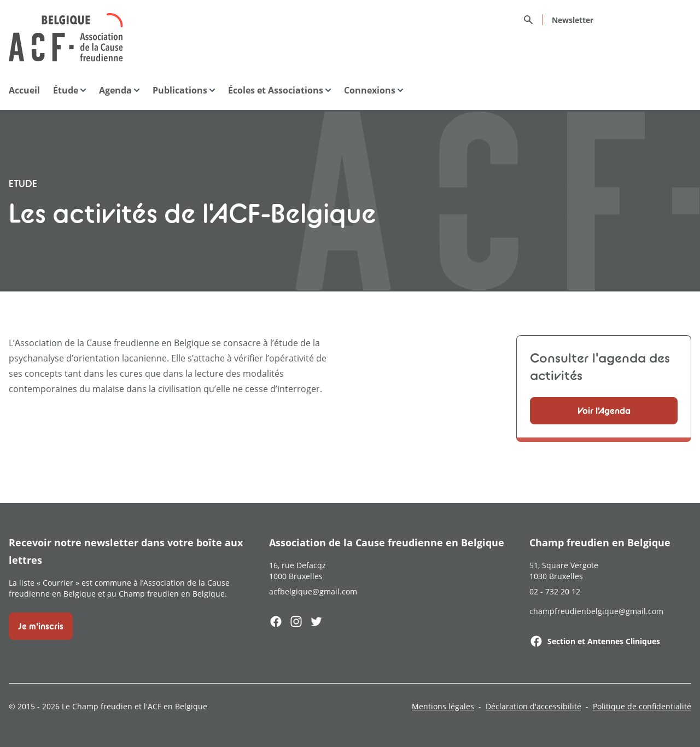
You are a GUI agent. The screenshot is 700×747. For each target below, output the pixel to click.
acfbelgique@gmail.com (313, 591)
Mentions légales (443, 706)
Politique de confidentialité (642, 706)
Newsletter (573, 20)
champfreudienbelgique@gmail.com (596, 611)
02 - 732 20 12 (555, 591)
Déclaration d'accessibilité (533, 706)
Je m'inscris (41, 626)
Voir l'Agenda (604, 411)
